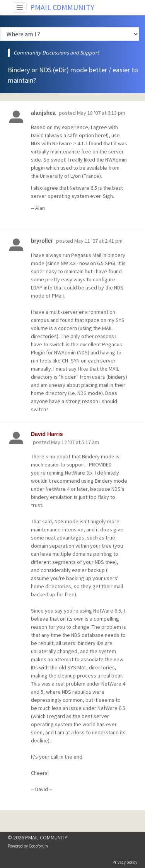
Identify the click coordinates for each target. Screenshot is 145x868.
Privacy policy (125, 862)
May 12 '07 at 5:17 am (75, 442)
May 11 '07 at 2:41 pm (98, 241)
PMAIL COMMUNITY (62, 7)
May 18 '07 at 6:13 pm (101, 113)
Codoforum (38, 846)
